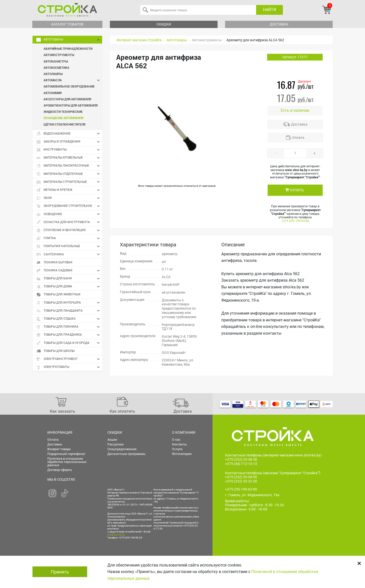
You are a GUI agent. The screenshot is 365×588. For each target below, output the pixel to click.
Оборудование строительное (69, 206)
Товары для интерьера (69, 303)
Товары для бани (69, 279)
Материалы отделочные (69, 174)
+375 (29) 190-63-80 (295, 221)
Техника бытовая (54, 262)
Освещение (69, 214)
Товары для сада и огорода (69, 343)
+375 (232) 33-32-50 (241, 481)
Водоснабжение (69, 134)
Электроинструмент (69, 359)
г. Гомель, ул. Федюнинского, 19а (252, 495)
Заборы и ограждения (69, 142)
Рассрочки (116, 444)
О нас (176, 440)
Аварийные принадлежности (68, 49)
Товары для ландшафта (69, 311)
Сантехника (69, 254)
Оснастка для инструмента (69, 222)
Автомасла (73, 80)
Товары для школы (55, 351)
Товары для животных (58, 295)
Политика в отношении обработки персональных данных (67, 462)
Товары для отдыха (69, 319)
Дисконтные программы (126, 454)
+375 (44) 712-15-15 (241, 464)
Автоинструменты (59, 55)
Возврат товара (59, 449)
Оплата (298, 138)
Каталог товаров (67, 24)
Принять (60, 572)
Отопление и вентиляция (69, 230)
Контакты (179, 444)
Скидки (164, 24)
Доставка (279, 24)
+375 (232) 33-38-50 (241, 459)
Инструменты (69, 150)
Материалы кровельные (69, 158)
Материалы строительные (69, 182)
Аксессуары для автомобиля (67, 99)
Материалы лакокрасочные (69, 166)
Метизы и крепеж (69, 190)
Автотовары (69, 40)
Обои (69, 198)
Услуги (177, 449)
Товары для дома (69, 287)
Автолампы (53, 74)
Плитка (69, 238)
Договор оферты (60, 470)
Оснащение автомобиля (63, 118)
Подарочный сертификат (66, 454)
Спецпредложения (122, 449)
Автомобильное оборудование (69, 86)
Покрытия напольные (69, 246)
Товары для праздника (69, 335)
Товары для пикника (69, 327)
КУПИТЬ (297, 190)
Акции (112, 440)
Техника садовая (69, 271)
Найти (269, 10)
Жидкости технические (63, 112)
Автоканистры (56, 61)
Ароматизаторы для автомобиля (71, 105)
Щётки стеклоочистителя (64, 124)
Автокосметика (56, 68)
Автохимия (53, 93)
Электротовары (69, 367)
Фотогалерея (182, 454)
